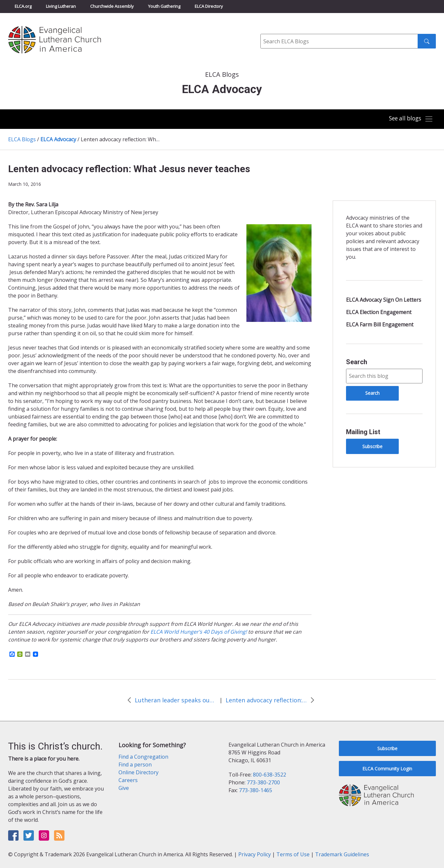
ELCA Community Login (387, 769)
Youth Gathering (164, 6)
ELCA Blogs (22, 139)
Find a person (135, 765)
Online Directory (139, 772)
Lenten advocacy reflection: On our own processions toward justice (266, 700)
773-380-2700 (263, 782)
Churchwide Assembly (112, 6)
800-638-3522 (270, 775)
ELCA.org (23, 6)
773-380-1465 (256, 790)
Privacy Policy (255, 854)
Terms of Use (293, 854)
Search (357, 362)
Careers (128, 780)
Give (124, 788)
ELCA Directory (209, 6)
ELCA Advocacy (58, 139)
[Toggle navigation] (409, 119)
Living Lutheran (61, 6)
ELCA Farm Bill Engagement (380, 324)
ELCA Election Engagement (379, 312)
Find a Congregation (143, 757)
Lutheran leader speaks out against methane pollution (175, 700)
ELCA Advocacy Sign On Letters (384, 300)
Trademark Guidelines (342, 854)
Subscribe (372, 446)
